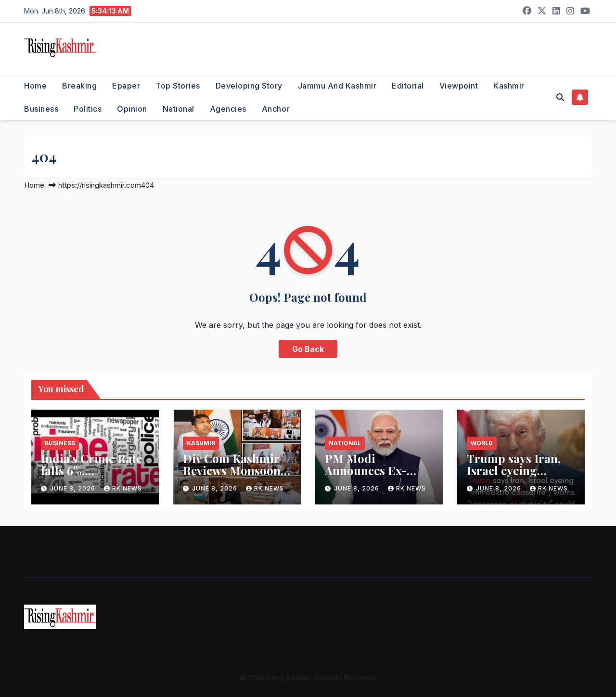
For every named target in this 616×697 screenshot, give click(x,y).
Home (35, 86)
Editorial (408, 86)
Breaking (79, 86)
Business (41, 109)
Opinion (132, 109)
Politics (88, 109)
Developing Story (249, 86)
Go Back (308, 349)
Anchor (276, 109)
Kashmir (509, 86)
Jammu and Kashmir (337, 86)
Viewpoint (459, 86)
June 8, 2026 (74, 488)
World (482, 443)
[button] (560, 97)
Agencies (228, 109)
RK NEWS (123, 488)
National (179, 109)
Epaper (126, 86)
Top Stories (178, 86)
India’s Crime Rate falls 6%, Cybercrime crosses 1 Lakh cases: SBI (95, 476)
